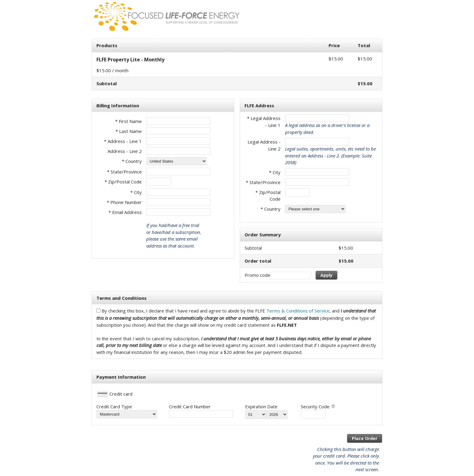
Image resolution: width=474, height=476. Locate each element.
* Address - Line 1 (123, 141)
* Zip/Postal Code (123, 182)
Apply (326, 275)
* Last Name (129, 131)
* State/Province (124, 172)
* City (136, 192)
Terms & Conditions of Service (298, 311)
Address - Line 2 (125, 151)
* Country (132, 161)
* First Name (128, 121)
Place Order (365, 438)
